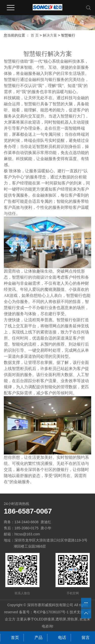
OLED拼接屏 (44, 619)
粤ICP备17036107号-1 (51, 612)
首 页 (35, 35)
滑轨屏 (72, 619)
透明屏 (61, 619)
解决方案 (50, 35)
